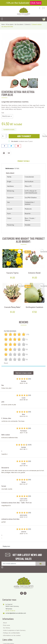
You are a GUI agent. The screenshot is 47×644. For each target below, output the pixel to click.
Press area (6, 625)
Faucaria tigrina (12, 273)
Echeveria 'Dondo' (35, 273)
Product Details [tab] (23, 161)
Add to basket (24, 136)
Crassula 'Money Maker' (12, 307)
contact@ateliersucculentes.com (16, 613)
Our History (7, 628)
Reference (10, 168)
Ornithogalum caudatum (34, 307)
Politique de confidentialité (11, 633)
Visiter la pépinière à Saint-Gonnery (14, 630)
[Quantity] (3, 136)
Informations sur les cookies (12, 635)
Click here (36, 3)
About (5, 623)
